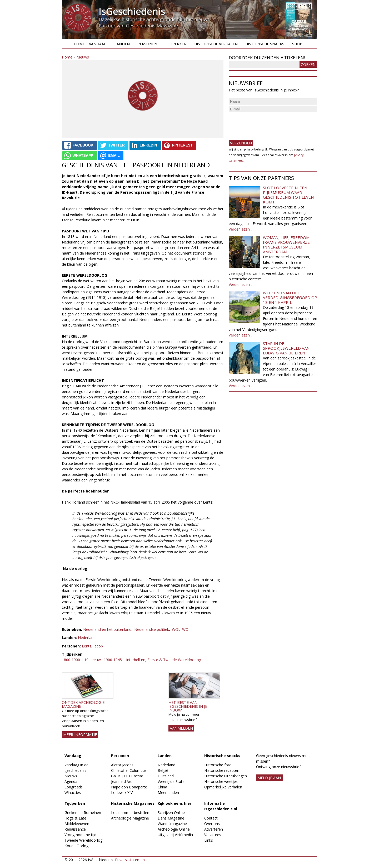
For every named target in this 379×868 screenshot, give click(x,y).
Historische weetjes (221, 781)
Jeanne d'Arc (122, 781)
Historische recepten (222, 770)
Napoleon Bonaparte (129, 787)
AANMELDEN (181, 728)
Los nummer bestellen (130, 813)
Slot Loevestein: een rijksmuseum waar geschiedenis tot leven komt (288, 195)
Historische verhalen (216, 44)
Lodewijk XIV (122, 793)
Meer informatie (80, 735)
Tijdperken (176, 44)
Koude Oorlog (76, 846)
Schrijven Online (171, 813)
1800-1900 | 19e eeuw (81, 660)
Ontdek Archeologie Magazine (83, 704)
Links (209, 840)
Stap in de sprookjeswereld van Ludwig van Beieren (286, 348)
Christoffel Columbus (129, 770)
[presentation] (269, 124)
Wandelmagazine (172, 824)
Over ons (212, 824)
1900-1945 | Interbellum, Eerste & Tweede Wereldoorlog (152, 660)
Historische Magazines (133, 803)
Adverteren (214, 829)
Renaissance (75, 829)
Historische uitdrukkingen (226, 776)
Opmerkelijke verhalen (223, 787)
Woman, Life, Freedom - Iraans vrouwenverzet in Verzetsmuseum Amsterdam (288, 245)
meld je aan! (270, 778)
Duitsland (166, 776)
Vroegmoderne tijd (80, 835)
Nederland (87, 638)
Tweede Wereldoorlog (83, 840)
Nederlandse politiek (152, 629)
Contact (211, 818)
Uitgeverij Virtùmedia (175, 835)
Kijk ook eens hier (174, 803)
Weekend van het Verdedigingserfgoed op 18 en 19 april (290, 298)
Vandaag (98, 44)
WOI (176, 629)
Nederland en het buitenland (107, 629)
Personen (147, 44)
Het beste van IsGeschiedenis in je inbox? (188, 706)
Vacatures (213, 835)
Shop (297, 44)
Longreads (74, 787)
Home (79, 44)
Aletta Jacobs (122, 765)
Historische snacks (265, 44)
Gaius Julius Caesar (127, 776)
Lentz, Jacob (92, 646)
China (162, 787)
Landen (122, 44)
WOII (186, 629)
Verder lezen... (240, 229)
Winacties (73, 793)
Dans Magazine (171, 818)
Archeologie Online (174, 829)
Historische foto (218, 765)
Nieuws (83, 57)
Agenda (71, 781)
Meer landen (168, 793)
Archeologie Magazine (130, 818)
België (163, 770)
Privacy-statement (131, 860)
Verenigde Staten (172, 781)
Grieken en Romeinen (83, 813)
